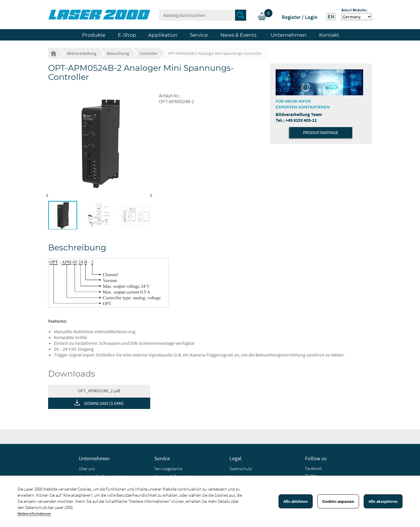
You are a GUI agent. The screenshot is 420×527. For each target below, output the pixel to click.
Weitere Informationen (34, 513)
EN (331, 17)
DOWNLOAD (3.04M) (104, 403)
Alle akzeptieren (383, 501)
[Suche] (203, 15)
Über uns (87, 469)
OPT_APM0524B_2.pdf (99, 391)
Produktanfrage (321, 132)
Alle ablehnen (296, 501)
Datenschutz (241, 469)
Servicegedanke (168, 469)
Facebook (314, 468)
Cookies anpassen (338, 501)
